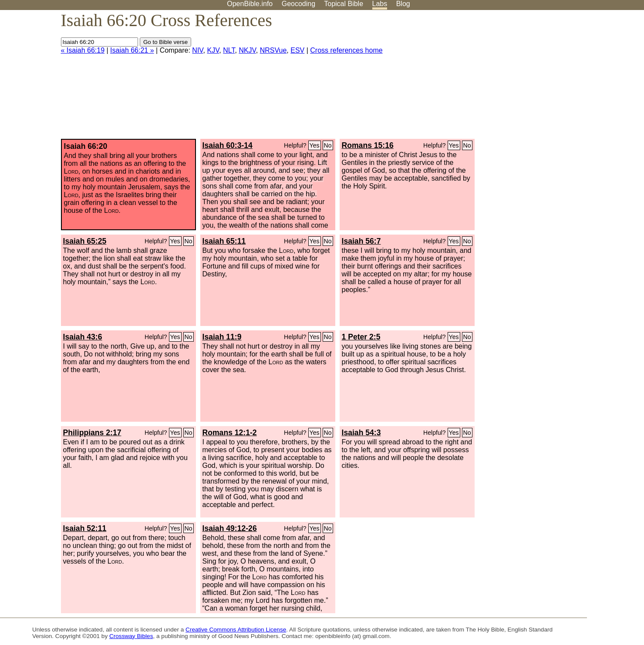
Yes (315, 145)
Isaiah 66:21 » (132, 50)
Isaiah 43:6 (83, 337)
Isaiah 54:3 (361, 433)
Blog (403, 4)
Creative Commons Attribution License (236, 630)
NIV (197, 50)
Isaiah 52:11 (85, 528)
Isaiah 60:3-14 (228, 145)
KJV (213, 50)
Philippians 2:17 (92, 433)
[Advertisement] (556, 78)
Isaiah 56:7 (361, 241)
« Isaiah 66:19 (83, 50)
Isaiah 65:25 (85, 241)
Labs (380, 4)
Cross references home (346, 50)
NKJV (247, 50)
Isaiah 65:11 (224, 241)
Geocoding (298, 4)
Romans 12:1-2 (230, 433)
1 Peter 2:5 (361, 337)
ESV (297, 50)
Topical (344, 4)
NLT (229, 50)
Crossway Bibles (131, 636)
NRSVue (273, 50)
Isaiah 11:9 (222, 337)
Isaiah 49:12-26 (230, 528)
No (328, 145)
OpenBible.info (250, 4)
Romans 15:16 (368, 145)
